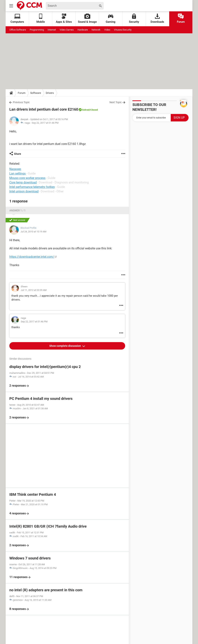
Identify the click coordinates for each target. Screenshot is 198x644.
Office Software (18, 30)
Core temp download (23, 182)
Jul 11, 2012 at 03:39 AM (34, 290)
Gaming (111, 19)
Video (107, 30)
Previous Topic (21, 102)
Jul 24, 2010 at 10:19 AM (33, 232)
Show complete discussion (65, 346)
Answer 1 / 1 (17, 210)
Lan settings (17, 173)
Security (134, 19)
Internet (52, 30)
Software (36, 93)
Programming (37, 30)
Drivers (50, 93)
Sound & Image (87, 19)
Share (18, 154)
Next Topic (116, 102)
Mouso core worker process (27, 178)
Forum (181, 19)
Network (96, 30)
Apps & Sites (64, 19)
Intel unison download (24, 191)
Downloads (157, 19)
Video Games (67, 30)
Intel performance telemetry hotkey (32, 187)
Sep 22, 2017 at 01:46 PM (45, 123)
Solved (86, 110)
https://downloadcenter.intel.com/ (32, 257)
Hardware (83, 30)
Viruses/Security (123, 30)
